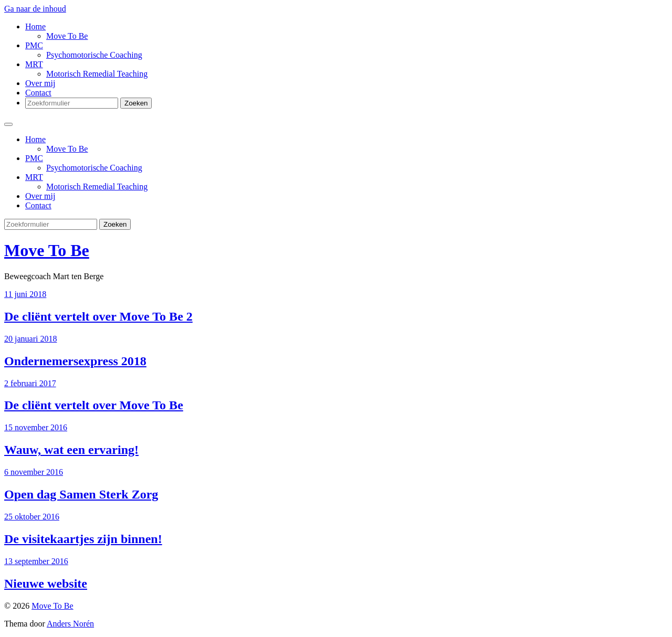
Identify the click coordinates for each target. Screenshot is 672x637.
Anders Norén (70, 624)
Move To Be (67, 36)
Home (35, 26)
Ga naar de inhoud (35, 9)
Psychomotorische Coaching (94, 55)
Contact (38, 93)
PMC (34, 45)
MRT (34, 64)
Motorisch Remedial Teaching (97, 74)
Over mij (40, 83)
